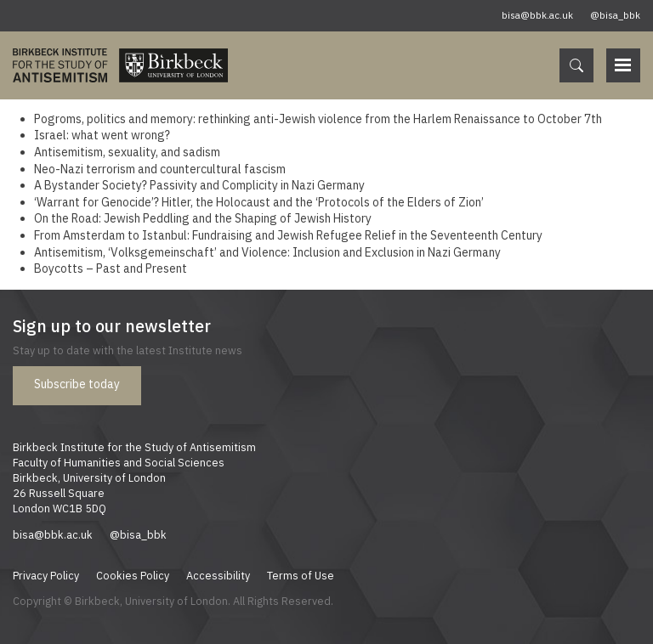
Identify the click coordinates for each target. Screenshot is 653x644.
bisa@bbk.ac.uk (537, 15)
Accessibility (218, 575)
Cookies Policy (133, 575)
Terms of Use (301, 575)
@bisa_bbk (615, 15)
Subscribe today (77, 384)
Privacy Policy (46, 575)
